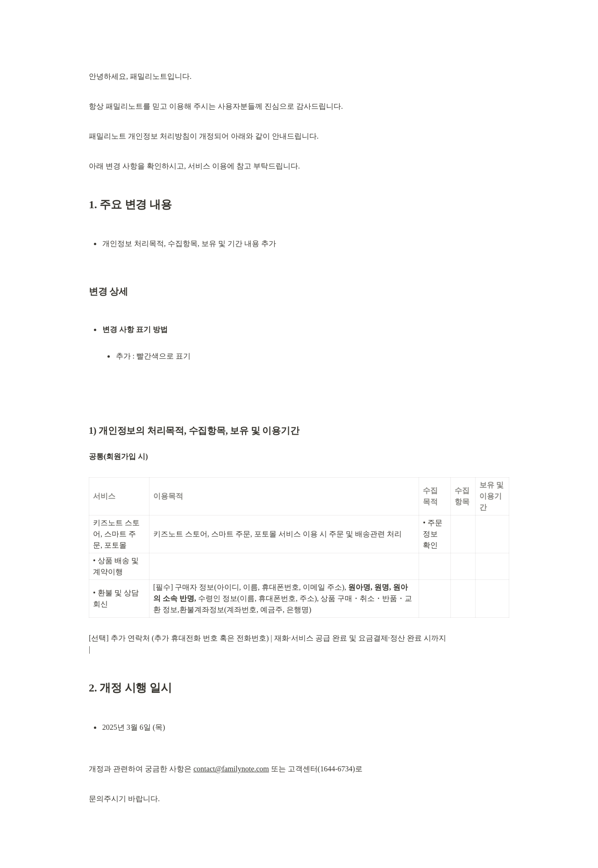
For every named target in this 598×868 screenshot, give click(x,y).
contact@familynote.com (231, 769)
